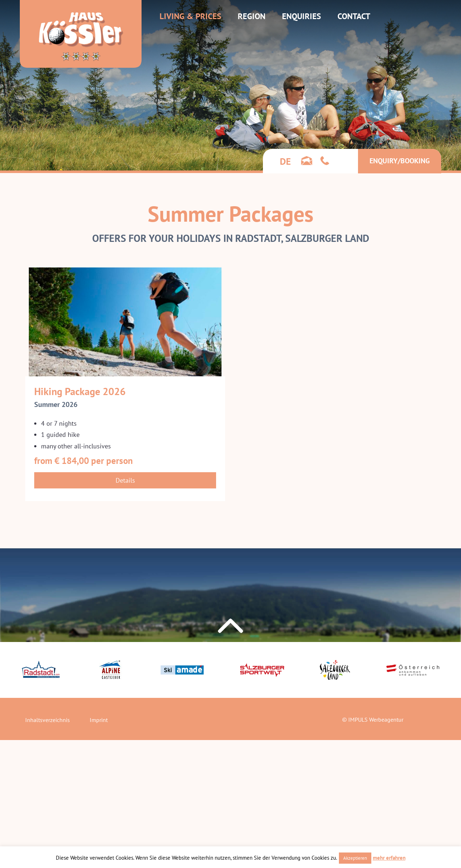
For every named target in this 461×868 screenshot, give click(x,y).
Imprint (99, 720)
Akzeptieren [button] (355, 858)
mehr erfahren (389, 858)
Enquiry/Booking (400, 161)
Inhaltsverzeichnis (48, 720)
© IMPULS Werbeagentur (373, 719)
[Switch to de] (285, 161)
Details (125, 480)
